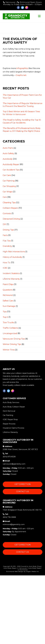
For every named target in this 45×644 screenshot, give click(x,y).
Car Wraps (8, 192)
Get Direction (23, 484)
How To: (7, 263)
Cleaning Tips (9, 203)
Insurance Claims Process (13, 428)
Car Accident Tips (11, 170)
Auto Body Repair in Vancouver (15, 568)
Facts (5, 235)
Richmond (24, 2)
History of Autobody (12, 257)
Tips (5, 312)
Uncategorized (10, 333)
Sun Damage (9, 306)
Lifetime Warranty (11, 279)
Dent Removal (9, 411)
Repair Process (9, 424)
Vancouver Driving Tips (14, 339)
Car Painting (9, 181)
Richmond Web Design (15, 571)
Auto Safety (8, 153)
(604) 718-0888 (9, 517)
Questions (8, 290)
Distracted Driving (11, 219)
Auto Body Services (11, 402)
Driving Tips (8, 230)
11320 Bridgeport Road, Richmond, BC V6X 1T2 (22, 510)
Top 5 (5, 317)
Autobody (8, 159)
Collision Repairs (10, 208)
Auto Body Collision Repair (14, 407)
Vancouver (10, 2)
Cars (5, 197)
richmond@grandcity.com (14, 524)
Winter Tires (9, 350)
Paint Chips (8, 284)
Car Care (7, 175)
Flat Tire (7, 241)
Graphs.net (21, 75)
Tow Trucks (8, 322)
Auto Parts (8, 148)
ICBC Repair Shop (10, 419)
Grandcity (7, 246)
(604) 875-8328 (9, 457)
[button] (39, 16)
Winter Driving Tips (12, 344)
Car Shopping (9, 186)
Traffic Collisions (10, 328)
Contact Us (22, 491)
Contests (7, 213)
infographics (22, 68)
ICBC (5, 268)
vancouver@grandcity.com (14, 464)
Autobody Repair (11, 164)
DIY (4, 224)
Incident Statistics (11, 273)
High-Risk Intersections (14, 252)
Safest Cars (8, 301)
